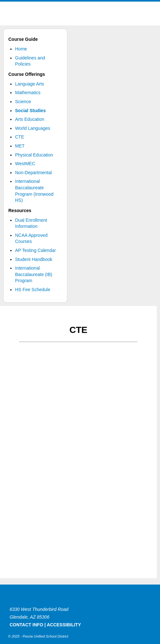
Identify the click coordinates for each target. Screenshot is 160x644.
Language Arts (29, 84)
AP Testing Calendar (35, 250)
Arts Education (30, 119)
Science (23, 102)
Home (21, 49)
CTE (20, 137)
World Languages (33, 128)
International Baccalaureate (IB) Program (34, 274)
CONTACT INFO (26, 625)
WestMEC (25, 164)
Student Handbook (34, 259)
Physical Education (34, 155)
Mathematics (28, 93)
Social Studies (30, 111)
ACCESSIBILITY (64, 625)
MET (20, 146)
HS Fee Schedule (33, 290)
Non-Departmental (33, 173)
